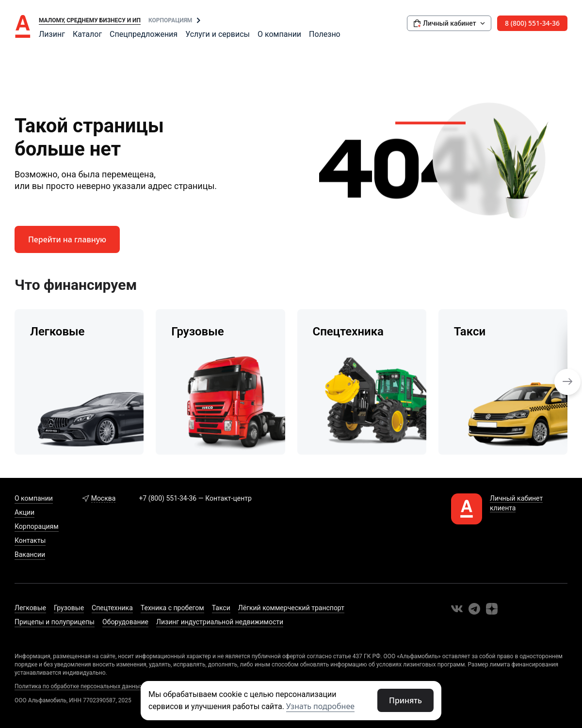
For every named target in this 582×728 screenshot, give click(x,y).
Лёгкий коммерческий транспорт (291, 608)
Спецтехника (112, 608)
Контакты (30, 540)
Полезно (325, 34)
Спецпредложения (144, 34)
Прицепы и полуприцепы (55, 622)
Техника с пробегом (172, 608)
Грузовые (69, 608)
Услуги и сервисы (218, 34)
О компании (279, 34)
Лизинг (52, 34)
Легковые (30, 608)
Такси (221, 608)
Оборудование (125, 622)
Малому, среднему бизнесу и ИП (90, 20)
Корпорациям (170, 20)
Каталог (87, 34)
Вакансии (30, 554)
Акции (24, 512)
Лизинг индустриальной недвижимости (220, 622)
